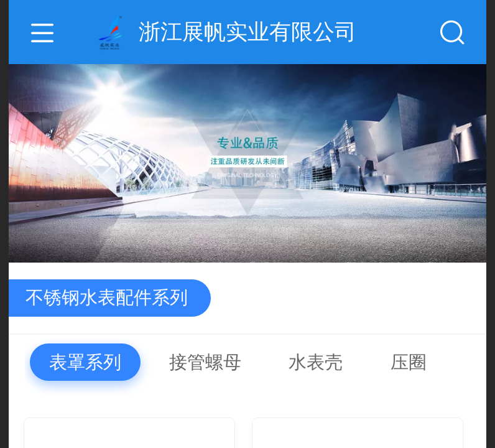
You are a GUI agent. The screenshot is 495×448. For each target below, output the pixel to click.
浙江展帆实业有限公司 (247, 31)
